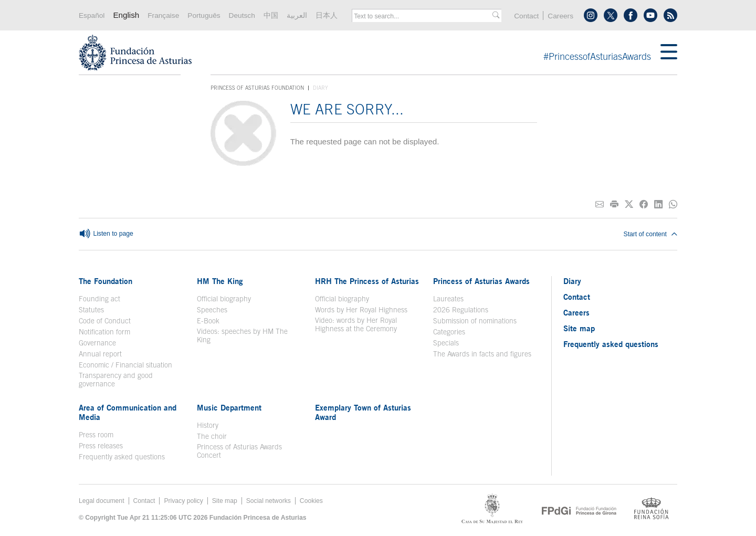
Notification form (104, 332)
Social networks (269, 501)
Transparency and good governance (116, 380)
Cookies (311, 501)
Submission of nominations (475, 321)
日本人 (327, 15)
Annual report (100, 354)
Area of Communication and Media (128, 412)
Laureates (448, 299)
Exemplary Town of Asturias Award (363, 412)
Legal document (102, 501)
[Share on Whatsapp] (673, 204)
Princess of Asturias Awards (481, 281)
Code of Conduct (105, 321)
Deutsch (242, 15)
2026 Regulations (461, 310)
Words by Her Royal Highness (361, 310)
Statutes (91, 310)
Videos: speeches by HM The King (242, 335)
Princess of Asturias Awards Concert (239, 451)
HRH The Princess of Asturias (367, 281)
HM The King (220, 281)
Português (204, 15)
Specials (446, 343)
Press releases (101, 446)
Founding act (99, 299)
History (208, 425)
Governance (97, 343)
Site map (579, 328)
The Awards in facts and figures (482, 354)
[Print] (614, 204)
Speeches (212, 310)
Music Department (229, 407)
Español (92, 15)
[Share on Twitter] (629, 204)
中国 (271, 15)
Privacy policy (183, 501)
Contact (526, 16)
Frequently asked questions (122, 457)
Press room (96, 435)
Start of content (650, 234)
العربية (297, 15)
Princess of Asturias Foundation (257, 88)
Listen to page (106, 234)
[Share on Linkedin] (658, 204)
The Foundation (106, 281)
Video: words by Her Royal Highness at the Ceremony (356, 324)
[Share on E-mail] (600, 204)
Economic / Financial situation (125, 365)
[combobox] (423, 16)
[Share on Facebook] (644, 204)
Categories (449, 332)
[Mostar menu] (669, 52)
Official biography (224, 299)
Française (163, 15)
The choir (212, 436)
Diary (572, 281)
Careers (560, 16)
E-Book (208, 321)
